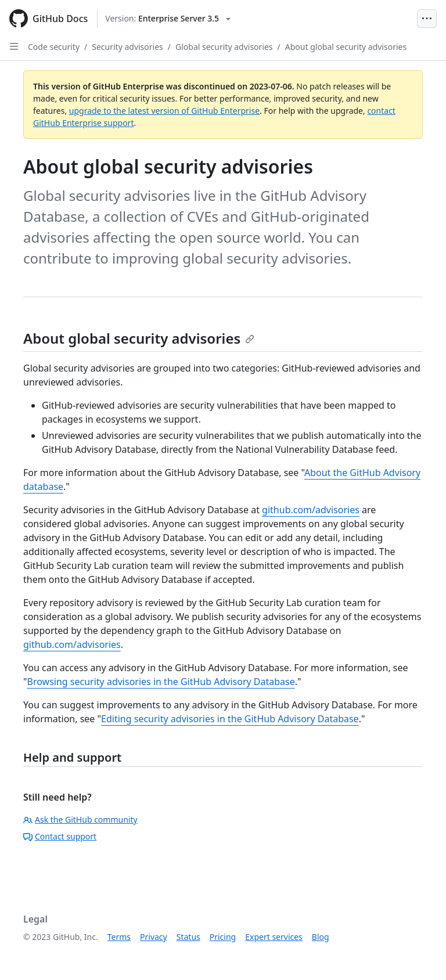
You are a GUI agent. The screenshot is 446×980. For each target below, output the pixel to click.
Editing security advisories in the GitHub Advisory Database (230, 719)
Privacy (154, 937)
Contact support (60, 836)
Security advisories (127, 47)
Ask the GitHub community (80, 819)
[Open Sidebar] (14, 46)
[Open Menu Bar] (427, 19)
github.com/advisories (311, 510)
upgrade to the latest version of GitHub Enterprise (164, 111)
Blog (321, 937)
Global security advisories (224, 47)
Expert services (274, 937)
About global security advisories (346, 47)
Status (188, 937)
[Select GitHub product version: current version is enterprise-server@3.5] (168, 19)
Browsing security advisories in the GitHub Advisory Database (161, 682)
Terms (119, 937)
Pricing (223, 937)
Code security (54, 47)
